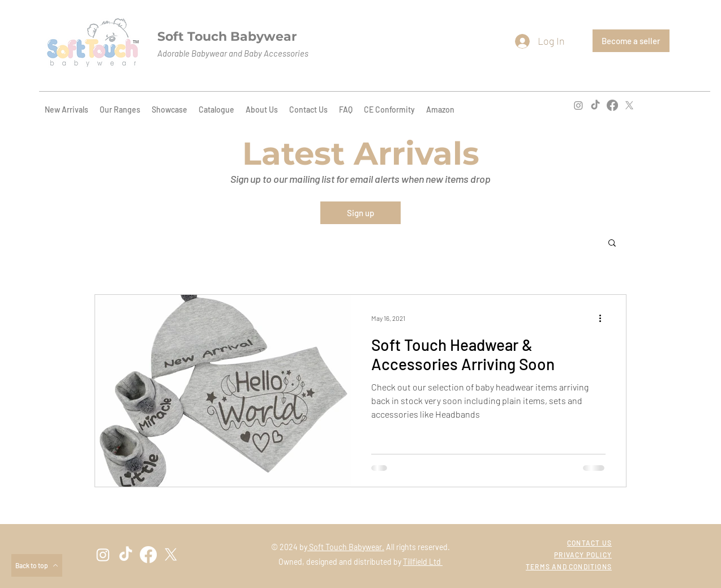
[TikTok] (595, 105)
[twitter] (629, 105)
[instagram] (578, 105)
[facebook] (612, 105)
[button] (612, 244)
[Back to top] (37, 565)
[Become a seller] (631, 41)
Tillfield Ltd (423, 562)
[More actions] (604, 318)
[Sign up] (360, 213)
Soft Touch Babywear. (346, 547)
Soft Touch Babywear (227, 37)
